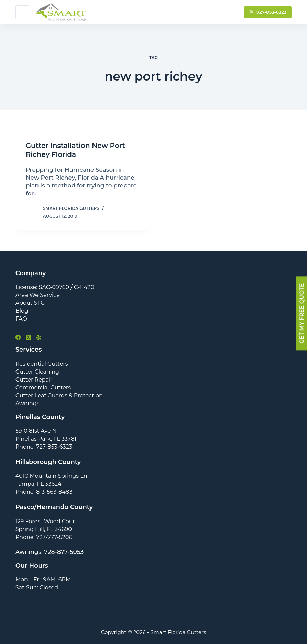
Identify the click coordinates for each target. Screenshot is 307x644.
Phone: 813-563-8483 (44, 492)
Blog (22, 311)
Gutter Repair (34, 380)
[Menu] (22, 12)
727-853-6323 (268, 12)
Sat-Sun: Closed (37, 587)
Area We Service (38, 295)
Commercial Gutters (43, 388)
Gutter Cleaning (37, 372)
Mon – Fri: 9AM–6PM (43, 579)
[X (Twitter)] (28, 337)
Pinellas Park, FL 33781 (46, 439)
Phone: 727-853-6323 (44, 447)
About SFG (30, 303)
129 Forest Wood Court (46, 521)
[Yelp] (39, 337)
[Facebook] (18, 337)
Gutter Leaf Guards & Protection (59, 395)
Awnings (28, 403)
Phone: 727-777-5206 (44, 537)
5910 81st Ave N (36, 431)
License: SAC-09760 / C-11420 (55, 287)
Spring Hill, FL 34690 (44, 529)
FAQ (21, 319)
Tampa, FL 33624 (39, 484)
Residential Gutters (42, 364)
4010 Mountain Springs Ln (51, 476)
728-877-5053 (64, 552)
